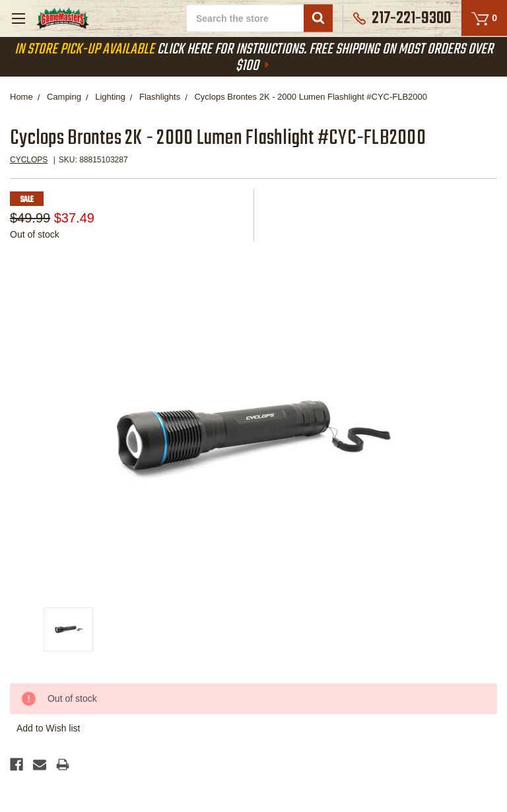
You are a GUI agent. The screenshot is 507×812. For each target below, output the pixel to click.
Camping (64, 97)
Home (21, 97)
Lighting (110, 97)
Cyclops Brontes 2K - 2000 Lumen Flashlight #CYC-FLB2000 (311, 97)
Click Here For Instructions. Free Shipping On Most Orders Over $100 (254, 58)
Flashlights (160, 97)
